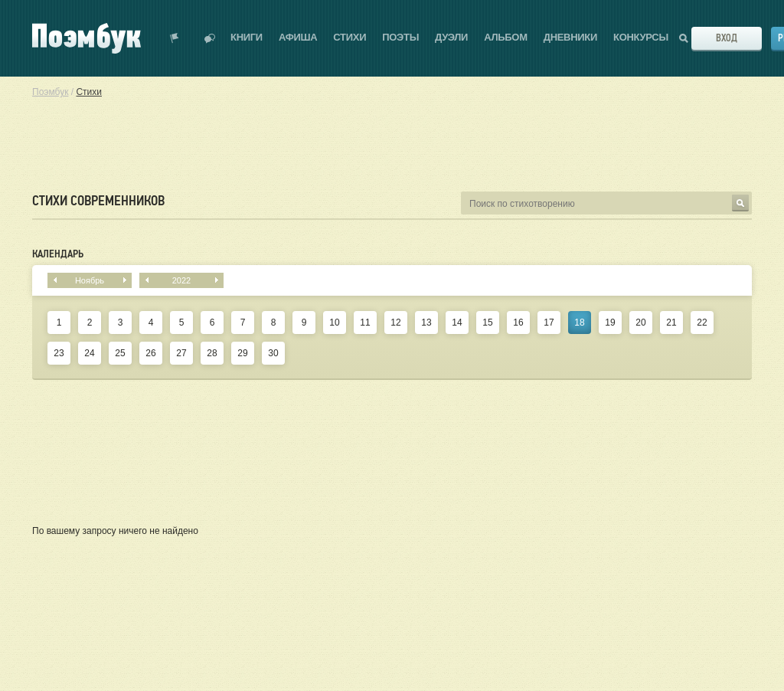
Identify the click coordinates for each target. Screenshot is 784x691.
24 (89, 353)
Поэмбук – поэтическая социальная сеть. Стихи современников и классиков (87, 38)
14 (457, 323)
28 (212, 353)
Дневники (570, 37)
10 (334, 323)
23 (59, 353)
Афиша (298, 37)
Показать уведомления (175, 38)
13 (426, 323)
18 (579, 323)
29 (242, 353)
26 (150, 353)
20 (640, 323)
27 (181, 353)
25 (120, 353)
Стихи (350, 37)
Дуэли (451, 37)
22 (702, 323)
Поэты (400, 37)
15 (487, 323)
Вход (727, 38)
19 (610, 323)
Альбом (506, 37)
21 (671, 323)
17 (549, 323)
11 (365, 323)
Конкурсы (641, 37)
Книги (247, 37)
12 (395, 323)
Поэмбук (50, 92)
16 (518, 323)
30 (273, 353)
